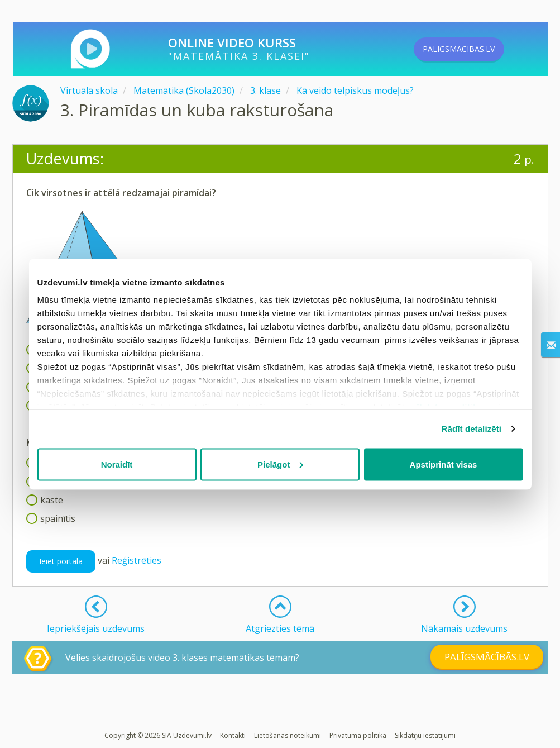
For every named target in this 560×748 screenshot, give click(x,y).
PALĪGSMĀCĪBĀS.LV (477, 49)
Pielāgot (280, 464)
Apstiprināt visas (444, 464)
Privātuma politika (358, 735)
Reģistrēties (137, 561)
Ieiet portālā (61, 561)
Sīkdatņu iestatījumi (425, 735)
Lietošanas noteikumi (288, 735)
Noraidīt (117, 464)
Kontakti (233, 735)
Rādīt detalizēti (472, 429)
